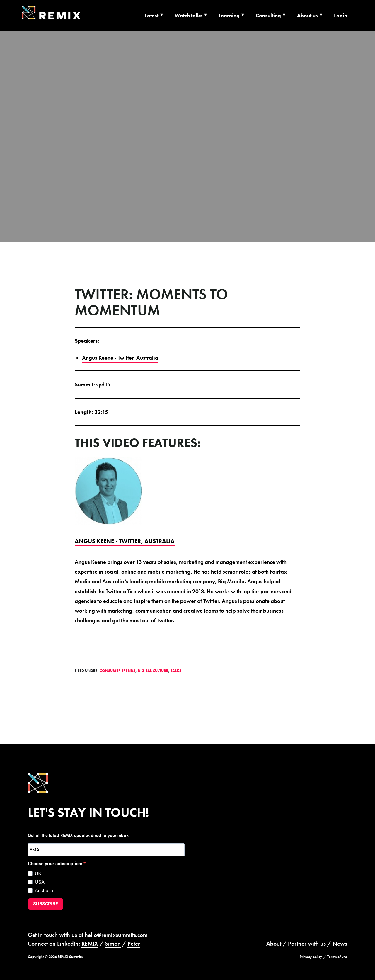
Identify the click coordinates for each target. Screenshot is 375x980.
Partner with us (307, 944)
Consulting (268, 15)
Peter (134, 944)
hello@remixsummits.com (116, 935)
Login (341, 15)
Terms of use (337, 957)
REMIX (90, 944)
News (340, 944)
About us (307, 15)
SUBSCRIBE (46, 904)
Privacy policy (311, 957)
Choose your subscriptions (56, 864)
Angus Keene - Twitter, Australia (120, 358)
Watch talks (189, 15)
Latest (152, 15)
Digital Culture (153, 671)
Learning (229, 15)
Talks (176, 671)
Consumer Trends (117, 671)
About (274, 944)
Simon (113, 944)
